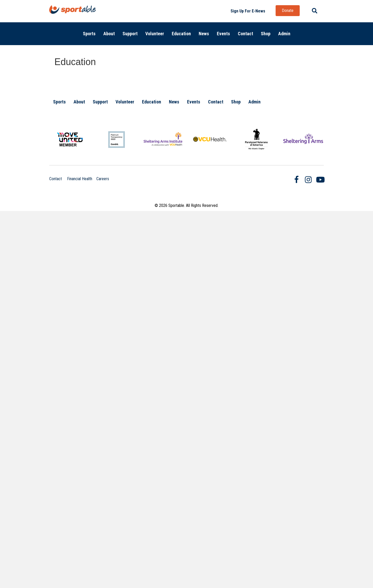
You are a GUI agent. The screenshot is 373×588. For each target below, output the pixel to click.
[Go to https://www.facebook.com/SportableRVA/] (297, 180)
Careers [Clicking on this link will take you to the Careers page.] (103, 179)
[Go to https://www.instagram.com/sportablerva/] (308, 180)
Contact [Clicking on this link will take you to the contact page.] (56, 179)
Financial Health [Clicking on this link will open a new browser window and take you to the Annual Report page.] (80, 179)
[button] (248, 11)
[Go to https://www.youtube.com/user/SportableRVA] (320, 180)
